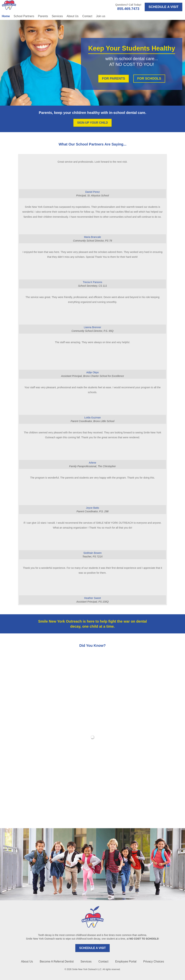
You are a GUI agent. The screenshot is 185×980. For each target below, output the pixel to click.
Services (57, 16)
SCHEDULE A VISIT (92, 948)
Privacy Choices (154, 961)
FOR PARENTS (114, 79)
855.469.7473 (128, 9)
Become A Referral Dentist (57, 961)
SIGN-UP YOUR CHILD (92, 123)
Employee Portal (126, 961)
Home (6, 16)
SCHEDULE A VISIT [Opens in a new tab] (164, 7)
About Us (73, 16)
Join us (101, 16)
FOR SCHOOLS (149, 79)
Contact (87, 16)
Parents (43, 16)
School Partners (24, 16)
